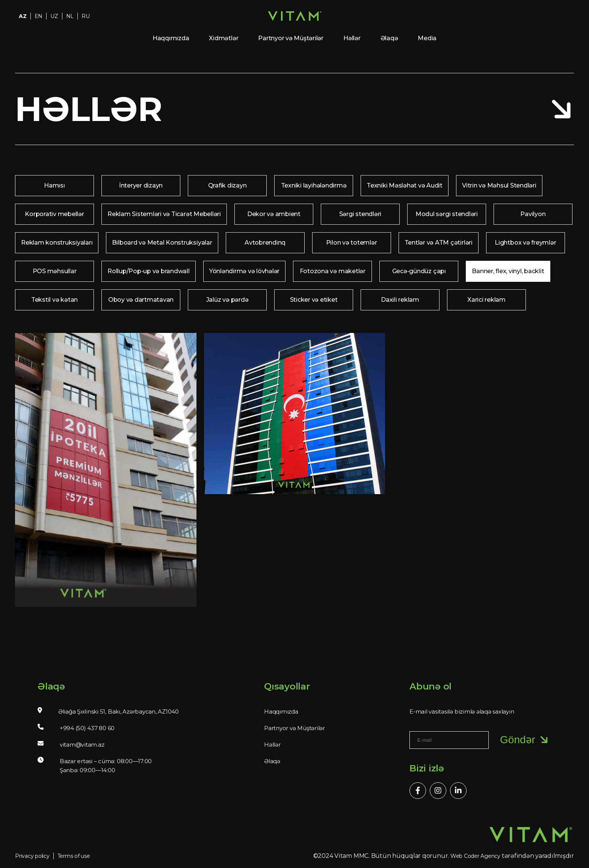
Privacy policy (32, 856)
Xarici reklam (486, 300)
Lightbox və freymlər (525, 243)
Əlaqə (389, 38)
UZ (54, 16)
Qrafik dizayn (227, 185)
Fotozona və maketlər (333, 271)
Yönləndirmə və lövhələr (244, 271)
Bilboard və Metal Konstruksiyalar (162, 243)
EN (39, 16)
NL (70, 16)
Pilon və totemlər (352, 243)
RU (86, 16)
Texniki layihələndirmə (314, 185)
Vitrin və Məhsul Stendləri (499, 185)
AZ (23, 16)
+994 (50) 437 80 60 (87, 728)
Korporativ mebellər (54, 214)
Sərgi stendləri (360, 214)
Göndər (525, 740)
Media (427, 38)
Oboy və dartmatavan (141, 300)
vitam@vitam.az (82, 745)
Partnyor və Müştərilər (291, 38)
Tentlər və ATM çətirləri (439, 243)
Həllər (352, 38)
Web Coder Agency (475, 856)
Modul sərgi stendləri (447, 214)
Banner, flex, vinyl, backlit (508, 271)
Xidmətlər (224, 38)
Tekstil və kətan (54, 300)
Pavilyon (533, 214)
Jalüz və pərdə (227, 300)
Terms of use (74, 856)
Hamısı (54, 185)
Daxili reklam (400, 300)
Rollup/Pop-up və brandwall (149, 271)
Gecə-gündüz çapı (419, 271)
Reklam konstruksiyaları (57, 243)
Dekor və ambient (274, 214)
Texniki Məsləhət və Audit (405, 185)
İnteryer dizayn (141, 185)
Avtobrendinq (265, 243)
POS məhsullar (55, 271)
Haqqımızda (171, 38)
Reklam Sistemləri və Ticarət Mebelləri (164, 214)
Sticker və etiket (314, 300)
